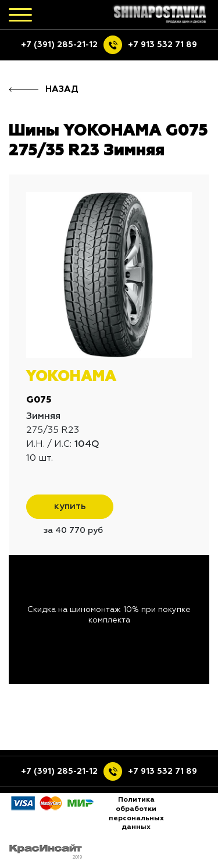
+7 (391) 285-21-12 (59, 45)
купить (70, 507)
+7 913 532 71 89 (162, 45)
